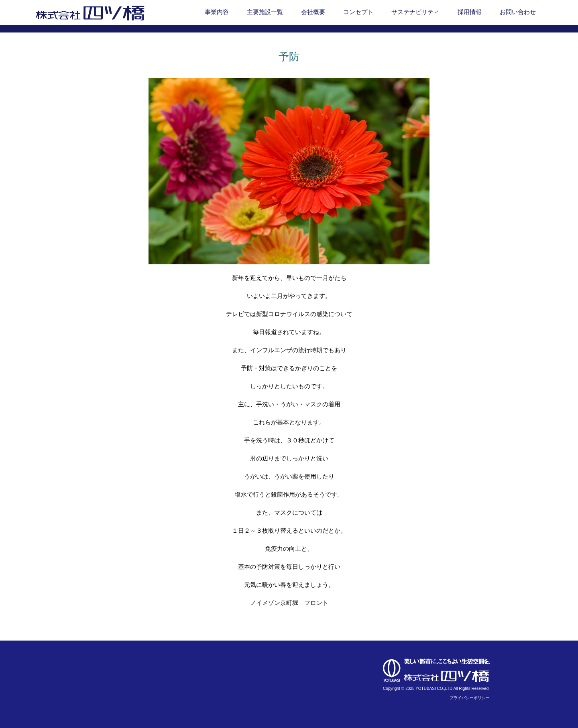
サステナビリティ (415, 12)
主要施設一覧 (265, 12)
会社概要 (313, 12)
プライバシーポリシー (470, 698)
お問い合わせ (518, 12)
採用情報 (470, 12)
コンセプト (358, 12)
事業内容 (217, 12)
